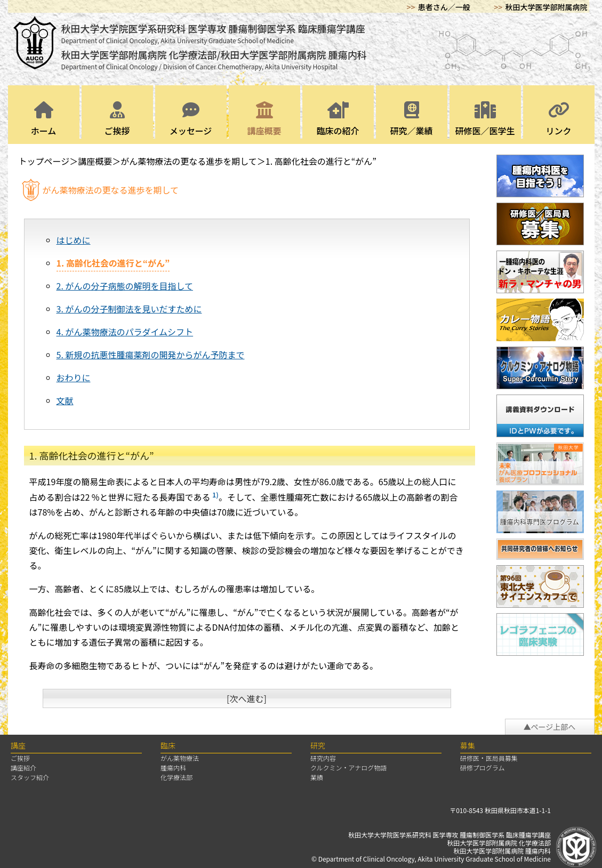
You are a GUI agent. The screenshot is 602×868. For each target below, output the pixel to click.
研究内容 (323, 758)
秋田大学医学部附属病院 (547, 7)
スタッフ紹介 (30, 777)
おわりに (74, 377)
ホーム (44, 119)
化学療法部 (176, 777)
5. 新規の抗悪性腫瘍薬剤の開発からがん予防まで (151, 355)
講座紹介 (23, 767)
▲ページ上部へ (550, 727)
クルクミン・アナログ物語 (348, 767)
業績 (317, 777)
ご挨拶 (117, 119)
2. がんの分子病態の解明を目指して (125, 286)
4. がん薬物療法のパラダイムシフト (125, 332)
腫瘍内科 (173, 767)
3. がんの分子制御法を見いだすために (129, 309)
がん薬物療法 (180, 758)
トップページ (44, 161)
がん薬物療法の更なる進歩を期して (189, 161)
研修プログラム (483, 767)
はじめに (74, 240)
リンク (559, 119)
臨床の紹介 (338, 119)
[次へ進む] (247, 698)
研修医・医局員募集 (489, 758)
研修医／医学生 (485, 119)
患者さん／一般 (444, 7)
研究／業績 (412, 119)
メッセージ (191, 119)
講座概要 (264, 119)
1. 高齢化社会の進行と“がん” (321, 161)
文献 (65, 400)
